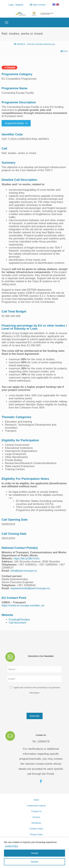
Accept (35, 853)
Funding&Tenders (19, 620)
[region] (34, 853)
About (36, 800)
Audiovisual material (36, 806)
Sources (36, 817)
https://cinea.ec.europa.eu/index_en (23, 605)
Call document (17, 623)
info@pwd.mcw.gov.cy (24, 571)
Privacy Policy (36, 834)
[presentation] (31, 704)
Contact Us (36, 811)
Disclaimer (36, 823)
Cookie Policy (12, 846)
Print (64, 51)
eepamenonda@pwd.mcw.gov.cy (30, 588)
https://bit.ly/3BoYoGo (26, 559)
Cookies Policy (36, 829)
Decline (35, 862)
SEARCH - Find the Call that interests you (34, 44)
